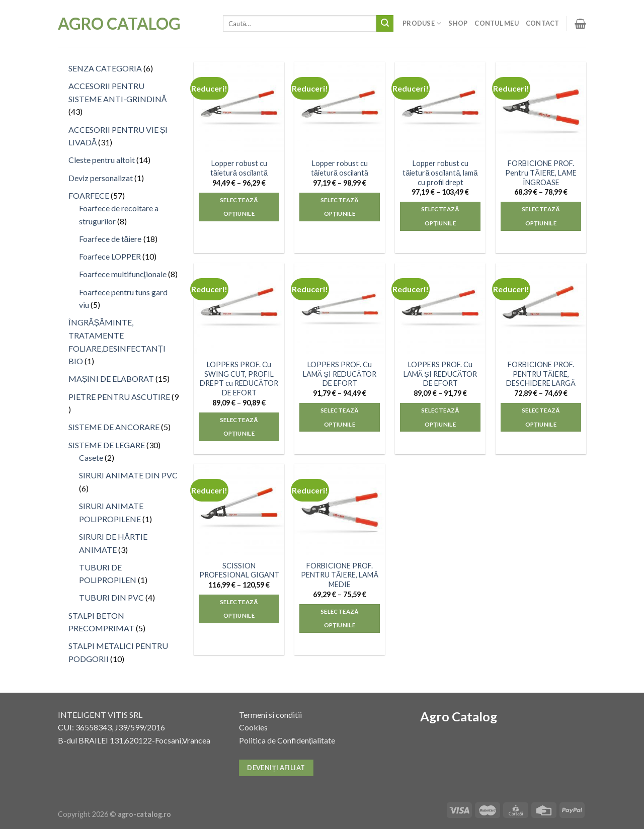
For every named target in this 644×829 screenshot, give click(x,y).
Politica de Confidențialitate (287, 740)
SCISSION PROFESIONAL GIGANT (239, 570)
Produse (422, 23)
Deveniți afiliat (276, 768)
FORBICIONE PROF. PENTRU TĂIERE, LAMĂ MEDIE (340, 575)
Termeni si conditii (270, 715)
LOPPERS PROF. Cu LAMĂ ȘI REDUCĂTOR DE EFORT (340, 374)
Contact (543, 23)
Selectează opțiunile (239, 207)
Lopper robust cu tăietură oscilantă (239, 168)
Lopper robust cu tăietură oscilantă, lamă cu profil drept (440, 173)
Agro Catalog (119, 24)
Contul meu (497, 23)
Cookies (253, 727)
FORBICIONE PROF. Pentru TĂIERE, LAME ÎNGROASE (541, 173)
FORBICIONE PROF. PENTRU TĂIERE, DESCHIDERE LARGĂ (541, 374)
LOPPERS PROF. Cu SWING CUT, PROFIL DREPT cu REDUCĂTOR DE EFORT (239, 379)
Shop (458, 23)
